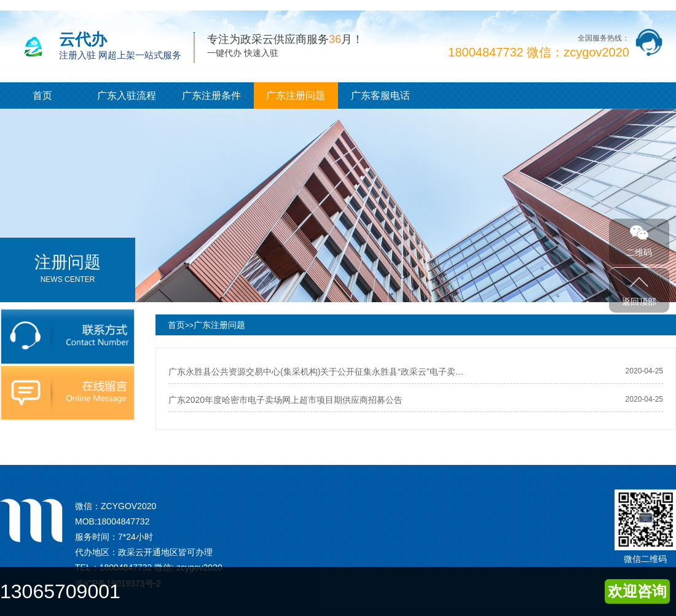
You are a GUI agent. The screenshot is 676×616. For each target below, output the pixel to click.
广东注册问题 (296, 96)
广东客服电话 (380, 96)
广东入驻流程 (127, 96)
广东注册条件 (211, 96)
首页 (42, 96)
